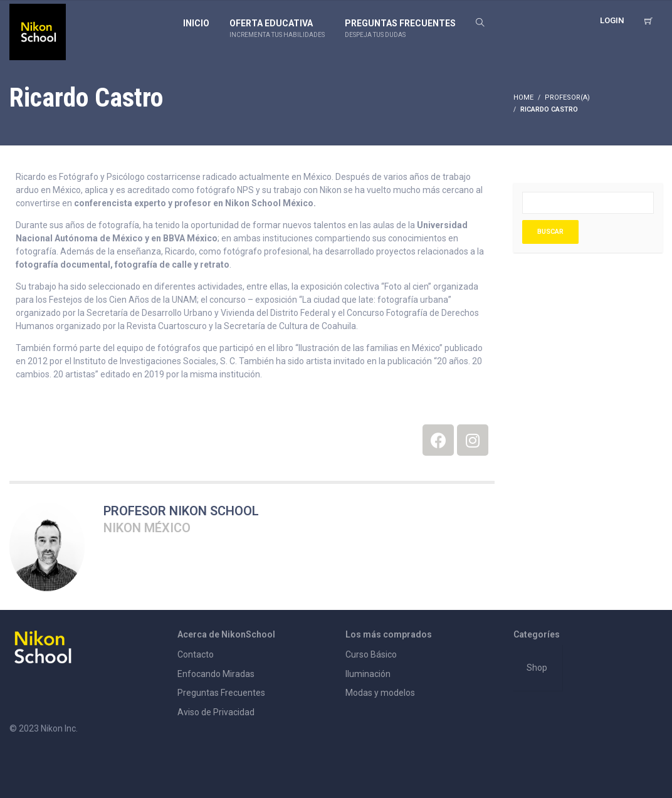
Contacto (196, 654)
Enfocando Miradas (216, 674)
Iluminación (368, 674)
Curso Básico (371, 654)
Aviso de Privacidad (216, 712)
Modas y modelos (380, 693)
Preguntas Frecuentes (221, 693)
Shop (537, 668)
